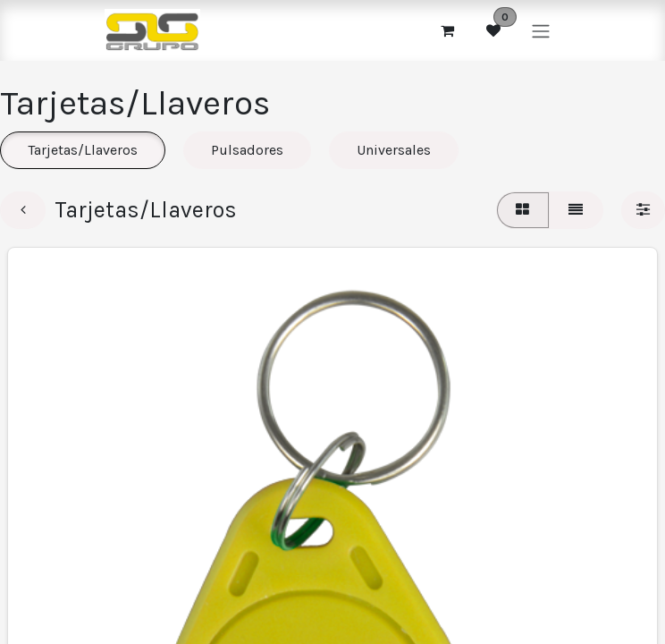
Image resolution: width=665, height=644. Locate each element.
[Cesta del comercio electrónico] (447, 30)
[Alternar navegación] (541, 30)
